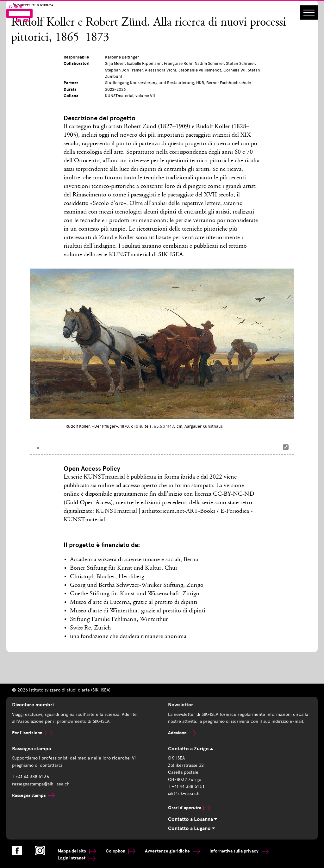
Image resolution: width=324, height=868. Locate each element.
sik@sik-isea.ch (184, 794)
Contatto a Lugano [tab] (191, 828)
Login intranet (77, 858)
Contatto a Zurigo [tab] (190, 749)
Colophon (121, 851)
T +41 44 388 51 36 (31, 777)
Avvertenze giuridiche (172, 851)
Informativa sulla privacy (239, 851)
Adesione (182, 733)
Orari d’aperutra (189, 808)
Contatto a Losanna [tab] (193, 819)
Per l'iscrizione (32, 733)
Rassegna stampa (33, 795)
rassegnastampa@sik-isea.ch (41, 784)
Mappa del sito (77, 851)
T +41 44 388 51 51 (186, 787)
